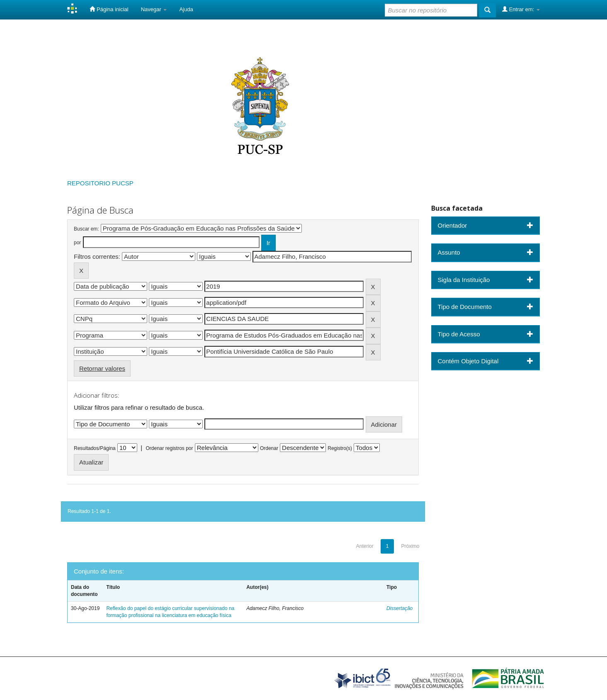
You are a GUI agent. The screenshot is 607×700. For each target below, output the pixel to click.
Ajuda (186, 9)
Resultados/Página (95, 448)
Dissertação (399, 608)
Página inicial (109, 9)
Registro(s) (340, 448)
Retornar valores (102, 368)
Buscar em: (86, 229)
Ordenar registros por (169, 448)
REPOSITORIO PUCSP (100, 183)
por (77, 243)
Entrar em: (521, 9)
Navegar (154, 9)
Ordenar (269, 448)
